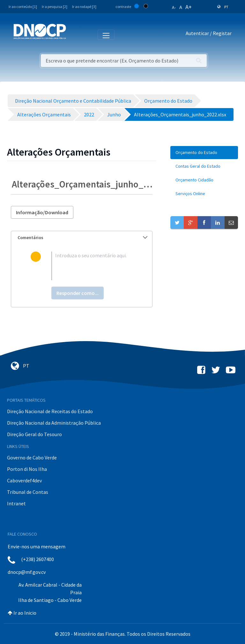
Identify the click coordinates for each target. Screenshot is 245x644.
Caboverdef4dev (24, 480)
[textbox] (92, 266)
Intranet (16, 503)
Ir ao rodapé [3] (84, 7)
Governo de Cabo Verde (32, 457)
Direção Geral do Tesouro (34, 434)
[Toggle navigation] (74, 34)
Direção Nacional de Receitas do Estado (50, 411)
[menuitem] (204, 153)
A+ (189, 7)
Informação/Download (42, 212)
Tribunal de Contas (28, 492)
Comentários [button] (82, 238)
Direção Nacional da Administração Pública (54, 423)
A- (174, 7)
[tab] (82, 238)
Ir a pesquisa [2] (55, 7)
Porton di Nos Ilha (27, 469)
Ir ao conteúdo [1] (23, 7)
